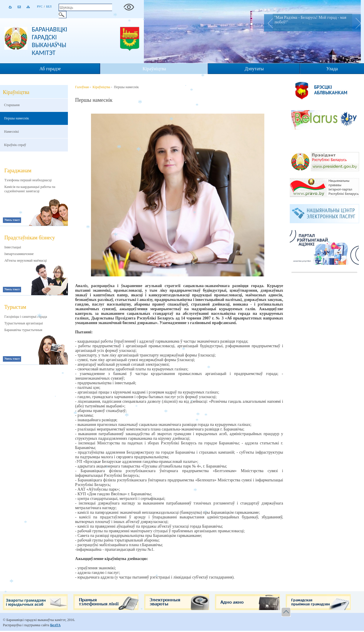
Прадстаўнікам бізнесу (30, 238)
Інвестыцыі (13, 247)
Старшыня (12, 105)
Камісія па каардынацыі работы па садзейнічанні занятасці (30, 189)
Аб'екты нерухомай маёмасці (26, 260)
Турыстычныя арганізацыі (24, 323)
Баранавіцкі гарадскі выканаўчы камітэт (50, 41)
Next (356, 23)
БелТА (55, 625)
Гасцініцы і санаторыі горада (26, 317)
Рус (40, 7)
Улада (332, 69)
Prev (268, 23)
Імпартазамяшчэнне (19, 254)
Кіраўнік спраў (15, 145)
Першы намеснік (16, 118)
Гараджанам (18, 171)
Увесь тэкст (12, 220)
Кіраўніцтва (154, 69)
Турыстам (15, 307)
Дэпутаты (254, 69)
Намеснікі (11, 132)
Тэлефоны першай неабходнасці (28, 180)
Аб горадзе (50, 69)
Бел (49, 7)
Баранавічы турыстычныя (23, 330)
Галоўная (82, 87)
